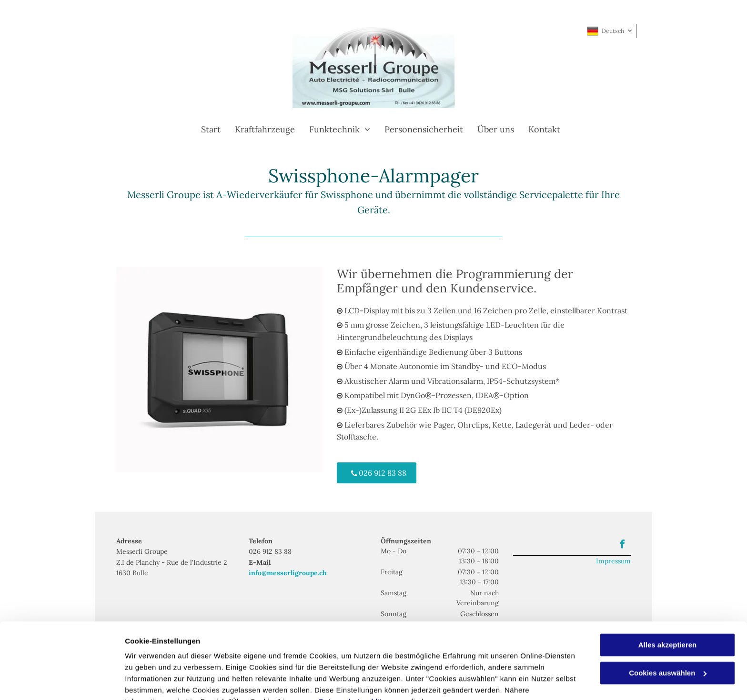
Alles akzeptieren (668, 598)
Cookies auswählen (158, 681)
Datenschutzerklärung (359, 655)
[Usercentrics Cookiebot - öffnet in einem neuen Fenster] (62, 681)
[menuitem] (204, 129)
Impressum (613, 561)
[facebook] (622, 545)
